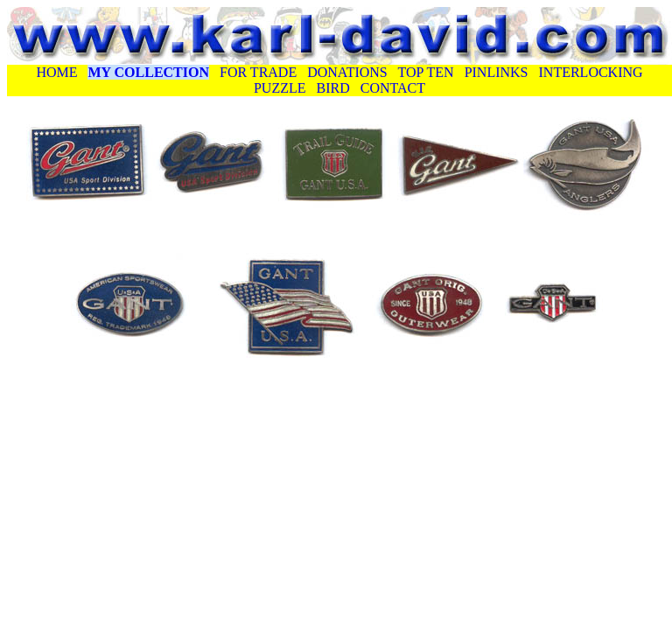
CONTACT (393, 88)
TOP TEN (425, 72)
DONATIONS (347, 72)
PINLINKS (497, 72)
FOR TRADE (258, 72)
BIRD (332, 88)
